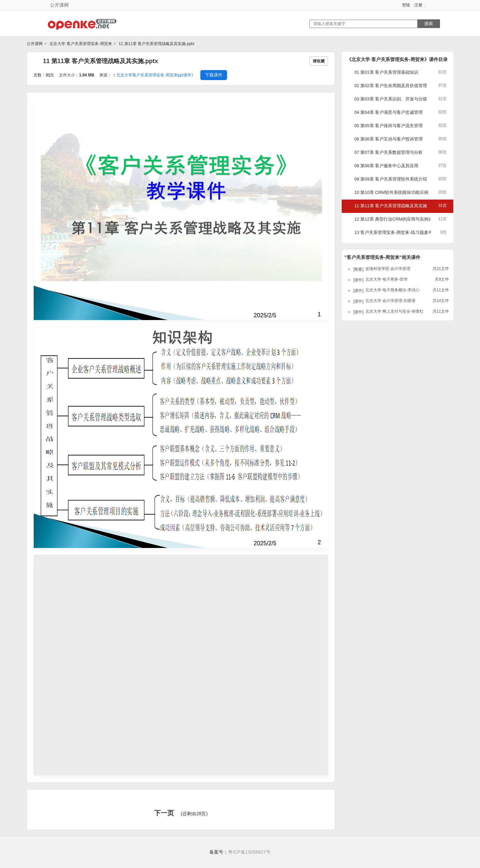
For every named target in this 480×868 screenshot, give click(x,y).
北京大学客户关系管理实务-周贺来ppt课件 (154, 75)
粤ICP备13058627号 (249, 852)
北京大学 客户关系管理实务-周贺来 (80, 44)
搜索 (429, 24)
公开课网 (35, 44)
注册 (418, 5)
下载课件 (214, 75)
